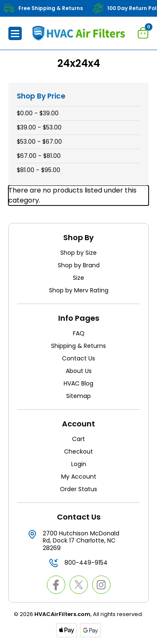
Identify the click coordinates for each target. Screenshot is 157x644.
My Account (79, 477)
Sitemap (78, 396)
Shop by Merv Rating (79, 290)
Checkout (78, 451)
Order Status (78, 489)
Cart (78, 439)
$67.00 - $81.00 (39, 156)
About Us (79, 371)
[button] (15, 33)
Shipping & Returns (78, 346)
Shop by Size (78, 253)
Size (78, 278)
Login (79, 464)
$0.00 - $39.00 (38, 113)
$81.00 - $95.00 (39, 170)
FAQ (79, 333)
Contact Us (78, 358)
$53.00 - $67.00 (39, 142)
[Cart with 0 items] (143, 33)
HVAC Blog (78, 383)
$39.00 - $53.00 (39, 127)
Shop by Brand (79, 265)
